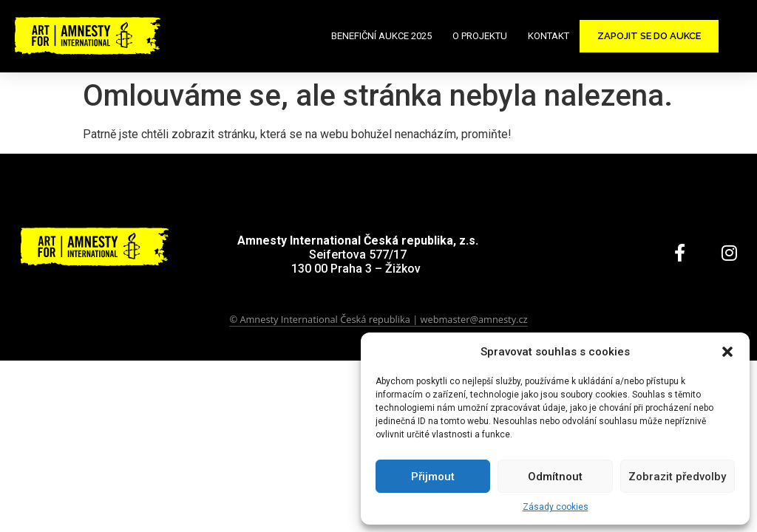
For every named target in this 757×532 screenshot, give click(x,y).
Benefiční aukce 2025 (381, 36)
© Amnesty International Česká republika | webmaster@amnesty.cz (378, 319)
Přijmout (433, 477)
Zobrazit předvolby (677, 477)
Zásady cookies (556, 507)
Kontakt (549, 36)
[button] (727, 352)
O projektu (480, 36)
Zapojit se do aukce (649, 36)
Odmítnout (555, 477)
